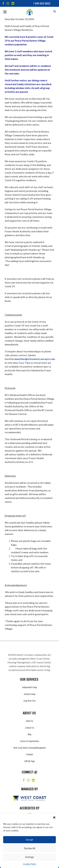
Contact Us (30, 728)
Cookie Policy (30, 864)
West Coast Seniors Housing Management (30, 748)
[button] (54, 817)
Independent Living (30, 687)
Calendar (29, 754)
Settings (30, 857)
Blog (29, 734)
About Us (29, 721)
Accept (30, 840)
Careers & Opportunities (29, 741)
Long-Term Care (29, 701)
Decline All (30, 848)
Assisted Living (30, 694)
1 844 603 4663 (42, 3)
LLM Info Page (29, 761)
